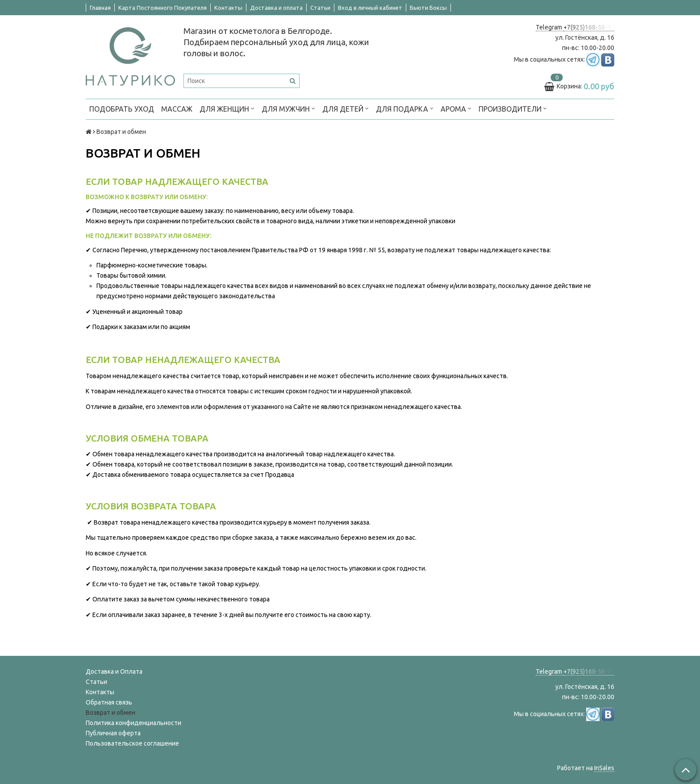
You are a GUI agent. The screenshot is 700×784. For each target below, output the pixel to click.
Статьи (320, 8)
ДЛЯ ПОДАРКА (405, 108)
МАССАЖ (177, 109)
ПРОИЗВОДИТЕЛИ (513, 108)
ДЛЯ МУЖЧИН (288, 108)
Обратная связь (109, 702)
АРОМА (456, 108)
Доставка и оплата (276, 8)
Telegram (550, 27)
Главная (100, 8)
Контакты (228, 8)
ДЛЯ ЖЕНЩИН (227, 108)
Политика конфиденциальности (133, 723)
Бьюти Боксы (428, 8)
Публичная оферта (113, 733)
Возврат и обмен (110, 713)
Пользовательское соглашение (132, 743)
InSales (604, 768)
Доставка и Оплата (114, 671)
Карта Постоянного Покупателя (162, 8)
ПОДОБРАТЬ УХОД (122, 109)
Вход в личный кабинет (370, 8)
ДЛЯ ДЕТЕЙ (346, 108)
